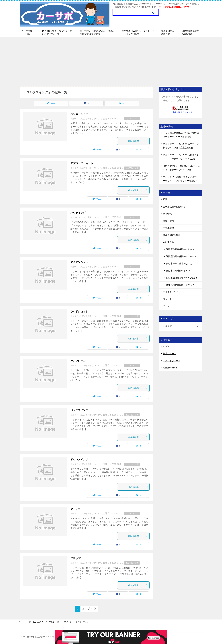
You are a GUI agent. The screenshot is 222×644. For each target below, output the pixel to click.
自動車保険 (169, 242)
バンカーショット (81, 114)
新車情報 (167, 214)
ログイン (167, 346)
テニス (166, 306)
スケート (167, 299)
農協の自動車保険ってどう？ (180, 285)
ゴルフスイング (132, 119)
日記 (165, 199)
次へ (91, 609)
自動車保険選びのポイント (179, 271)
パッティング (78, 213)
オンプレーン (78, 361)
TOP (45, 622)
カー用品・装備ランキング (180, 112)
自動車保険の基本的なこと (179, 263)
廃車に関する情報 (172, 235)
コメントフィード (172, 361)
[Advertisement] (111, 60)
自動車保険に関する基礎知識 (190, 32)
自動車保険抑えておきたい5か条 (182, 278)
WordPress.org (170, 368)
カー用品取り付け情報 (28, 32)
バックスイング (79, 410)
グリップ (76, 558)
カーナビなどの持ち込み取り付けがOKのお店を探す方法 (97, 32)
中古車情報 (169, 228)
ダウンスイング (79, 460)
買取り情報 (169, 221)
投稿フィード (170, 354)
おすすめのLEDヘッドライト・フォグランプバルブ (138, 32)
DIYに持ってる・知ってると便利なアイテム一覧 (57, 32)
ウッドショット (79, 312)
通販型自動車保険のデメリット (181, 256)
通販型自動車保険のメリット (180, 249)
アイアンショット (81, 262)
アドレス (76, 509)
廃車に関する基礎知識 (168, 32)
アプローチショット (82, 163)
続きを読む (138, 141)
